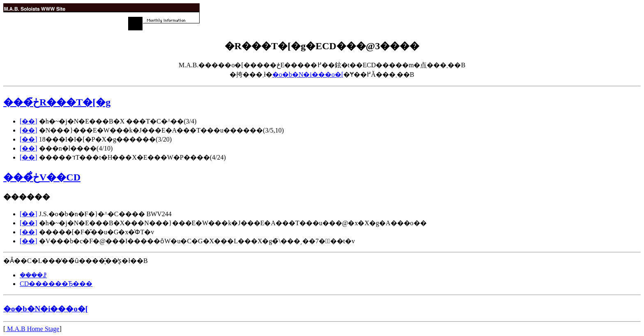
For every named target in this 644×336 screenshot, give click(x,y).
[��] (29, 121)
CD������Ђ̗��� (56, 284)
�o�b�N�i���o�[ (308, 74)
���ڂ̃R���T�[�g (57, 102)
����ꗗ (33, 275)
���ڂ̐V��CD (42, 177)
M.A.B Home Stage (32, 329)
